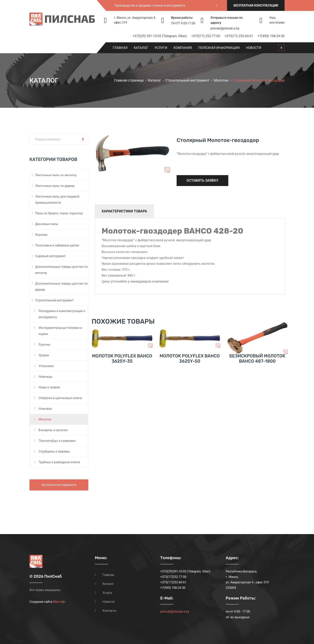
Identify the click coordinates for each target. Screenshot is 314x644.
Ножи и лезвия (49, 387)
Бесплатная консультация (256, 5)
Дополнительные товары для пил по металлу (61, 270)
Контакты (109, 611)
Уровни (44, 355)
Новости (254, 48)
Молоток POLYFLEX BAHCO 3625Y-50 (190, 371)
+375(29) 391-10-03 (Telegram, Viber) (160, 36)
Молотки (221, 80)
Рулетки (44, 345)
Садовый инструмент (50, 256)
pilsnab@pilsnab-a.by (225, 28)
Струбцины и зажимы (54, 451)
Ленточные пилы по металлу (56, 175)
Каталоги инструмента (59, 485)
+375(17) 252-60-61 (239, 36)
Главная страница (129, 80)
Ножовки (45, 409)
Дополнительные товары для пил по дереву (61, 287)
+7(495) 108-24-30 (271, 36)
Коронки (41, 235)
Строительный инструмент (187, 80)
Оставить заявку (202, 180)
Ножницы (46, 377)
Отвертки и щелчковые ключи (60, 398)
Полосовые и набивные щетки (57, 245)
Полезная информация (219, 48)
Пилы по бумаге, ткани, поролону (59, 213)
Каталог (141, 48)
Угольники (46, 366)
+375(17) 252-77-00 (206, 36)
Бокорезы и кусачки (53, 430)
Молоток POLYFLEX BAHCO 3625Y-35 (122, 371)
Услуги (161, 48)
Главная (120, 48)
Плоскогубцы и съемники (57, 441)
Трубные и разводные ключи (59, 462)
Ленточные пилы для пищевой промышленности (57, 200)
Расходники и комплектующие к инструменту (62, 314)
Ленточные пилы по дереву (55, 186)
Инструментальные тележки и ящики (60, 331)
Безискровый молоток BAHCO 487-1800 (257, 371)
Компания (183, 48)
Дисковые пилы (47, 224)
